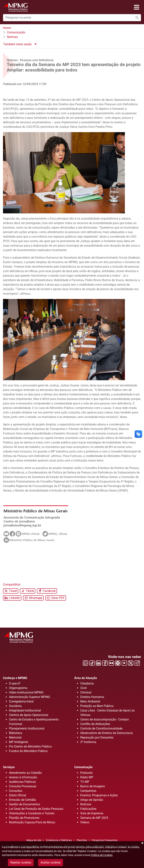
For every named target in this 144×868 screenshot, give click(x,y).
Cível (83, 688)
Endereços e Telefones (59, 840)
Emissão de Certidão (23, 800)
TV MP (85, 782)
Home (7, 28)
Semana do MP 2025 (94, 818)
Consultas (16, 791)
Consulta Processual (23, 786)
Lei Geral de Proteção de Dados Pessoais (36, 809)
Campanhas (88, 791)
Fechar (142, 843)
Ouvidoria (15, 706)
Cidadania (87, 683)
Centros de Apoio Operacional (29, 715)
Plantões (82, 840)
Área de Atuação (86, 678)
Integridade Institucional (25, 710)
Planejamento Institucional (27, 728)
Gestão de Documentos (24, 804)
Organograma (18, 688)
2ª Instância (88, 742)
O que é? (15, 683)
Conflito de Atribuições (95, 724)
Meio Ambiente (90, 701)
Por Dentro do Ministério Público (30, 746)
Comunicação (16, 32)
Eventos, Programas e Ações (99, 795)
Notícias (12, 37)
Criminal (86, 692)
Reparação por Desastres (97, 737)
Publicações (88, 809)
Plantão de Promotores (24, 818)
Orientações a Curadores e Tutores (32, 813)
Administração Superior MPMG (30, 697)
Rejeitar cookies (21, 862)
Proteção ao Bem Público (97, 706)
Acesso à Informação (23, 777)
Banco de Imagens (93, 786)
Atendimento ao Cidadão (25, 773)
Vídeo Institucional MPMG (26, 692)
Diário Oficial (18, 795)
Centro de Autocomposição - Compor (105, 719)
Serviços (9, 767)
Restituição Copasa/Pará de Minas (32, 822)
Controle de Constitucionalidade (101, 728)
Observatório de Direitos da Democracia (106, 733)
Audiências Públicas (22, 782)
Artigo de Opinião (92, 800)
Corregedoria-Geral (21, 701)
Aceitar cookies (51, 862)
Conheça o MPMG (15, 678)
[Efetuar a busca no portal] (137, 18)
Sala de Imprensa (92, 813)
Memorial (15, 737)
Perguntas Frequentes (105, 840)
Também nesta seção (18, 44)
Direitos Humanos (92, 697)
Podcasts (86, 773)
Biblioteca (16, 733)
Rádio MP (87, 777)
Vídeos (85, 822)
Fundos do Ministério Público (28, 751)
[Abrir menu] (137, 7)
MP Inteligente (18, 742)
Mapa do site (34, 840)
